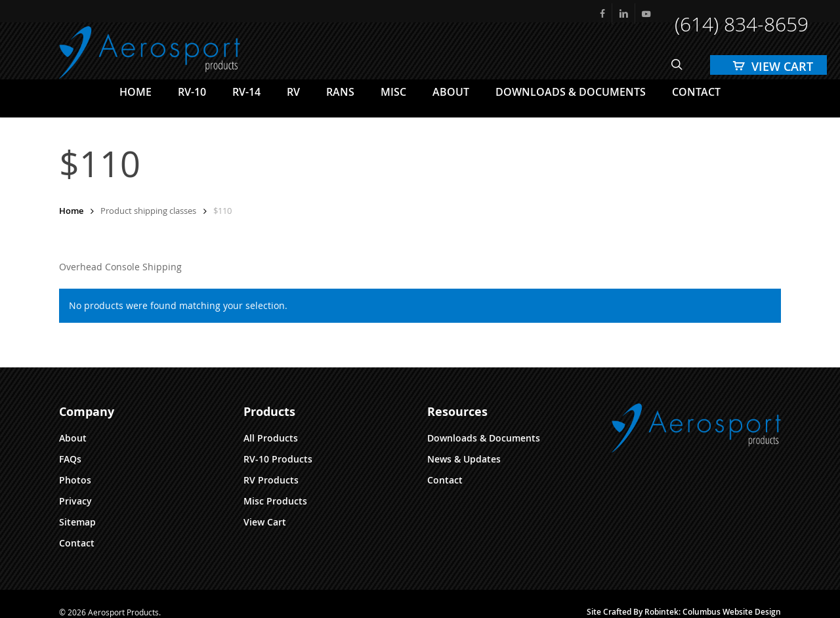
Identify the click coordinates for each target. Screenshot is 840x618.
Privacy (75, 501)
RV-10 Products (278, 459)
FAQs (70, 459)
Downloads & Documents (484, 438)
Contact (77, 543)
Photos (75, 480)
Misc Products (275, 501)
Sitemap (77, 522)
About (73, 438)
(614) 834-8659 (742, 24)
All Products (271, 438)
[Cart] (768, 65)
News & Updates (464, 459)
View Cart (265, 522)
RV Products (271, 480)
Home (71, 211)
